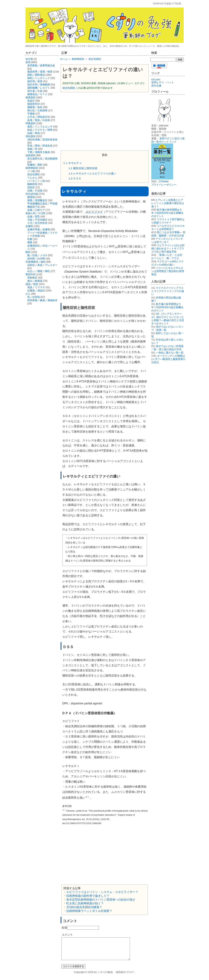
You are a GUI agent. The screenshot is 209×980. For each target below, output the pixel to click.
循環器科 (31, 97)
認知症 (31, 187)
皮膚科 (29, 226)
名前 (64, 928)
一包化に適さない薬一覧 (170, 353)
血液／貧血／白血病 (39, 120)
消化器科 (31, 136)
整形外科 (31, 274)
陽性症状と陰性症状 (83, 168)
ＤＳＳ (75, 178)
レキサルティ (73, 163)
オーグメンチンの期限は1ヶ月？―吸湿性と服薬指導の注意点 (168, 359)
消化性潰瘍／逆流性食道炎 (42, 140)
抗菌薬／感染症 (36, 291)
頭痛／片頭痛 (35, 191)
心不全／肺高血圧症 (39, 117)
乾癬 (30, 239)
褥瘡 (30, 242)
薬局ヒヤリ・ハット (163, 82)
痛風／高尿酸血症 (37, 200)
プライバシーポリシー (164, 185)
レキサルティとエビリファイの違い (92, 173)
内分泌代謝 (32, 194)
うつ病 (31, 171)
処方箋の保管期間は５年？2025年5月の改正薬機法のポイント (167, 213)
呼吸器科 (31, 123)
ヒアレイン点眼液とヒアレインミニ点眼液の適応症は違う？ (168, 203)
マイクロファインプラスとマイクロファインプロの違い (168, 291)
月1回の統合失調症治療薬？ (84, 907)
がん (28, 294)
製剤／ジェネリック (39, 78)
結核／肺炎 (34, 133)
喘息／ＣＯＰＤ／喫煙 (40, 130)
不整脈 (31, 114)
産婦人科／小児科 (36, 213)
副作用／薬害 (35, 81)
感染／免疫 (32, 284)
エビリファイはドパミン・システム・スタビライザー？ (102, 892)
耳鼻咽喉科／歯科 (36, 262)
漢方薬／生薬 (35, 91)
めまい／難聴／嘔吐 (39, 271)
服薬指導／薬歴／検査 (40, 72)
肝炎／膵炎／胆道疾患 (40, 146)
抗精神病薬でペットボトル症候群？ (89, 911)
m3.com (156, 79)
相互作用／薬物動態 (39, 84)
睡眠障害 (32, 184)
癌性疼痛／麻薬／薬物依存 (42, 300)
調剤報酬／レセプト (39, 88)
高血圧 (31, 101)
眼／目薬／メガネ (37, 255)
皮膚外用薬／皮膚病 (39, 229)
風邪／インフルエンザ (40, 127)
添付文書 (156, 86)
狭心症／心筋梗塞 (37, 110)
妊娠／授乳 (34, 216)
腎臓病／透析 (35, 165)
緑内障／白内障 (36, 259)
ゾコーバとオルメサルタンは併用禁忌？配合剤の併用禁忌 (168, 271)
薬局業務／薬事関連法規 (41, 65)
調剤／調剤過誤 (36, 75)
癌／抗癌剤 (34, 297)
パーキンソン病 (36, 181)
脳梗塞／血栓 (35, 107)
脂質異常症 (34, 104)
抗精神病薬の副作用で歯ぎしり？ (88, 896)
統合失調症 (69, 88)
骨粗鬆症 (32, 278)
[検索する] (163, 60)
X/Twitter (164, 181)
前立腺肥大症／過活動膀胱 (42, 159)
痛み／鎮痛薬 (35, 281)
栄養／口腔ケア (36, 210)
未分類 (29, 59)
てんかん (32, 178)
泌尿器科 (31, 155)
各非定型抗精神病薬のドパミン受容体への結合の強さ (101, 900)
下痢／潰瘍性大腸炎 (39, 152)
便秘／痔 (32, 149)
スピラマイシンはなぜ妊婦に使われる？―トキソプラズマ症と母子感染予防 (168, 248)
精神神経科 (32, 168)
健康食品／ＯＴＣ (37, 94)
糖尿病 (31, 197)
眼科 (28, 252)
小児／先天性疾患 (37, 223)
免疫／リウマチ (36, 287)
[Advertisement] (105, 121)
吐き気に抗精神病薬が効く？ (85, 903)
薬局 (28, 62)
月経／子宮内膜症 (37, 220)
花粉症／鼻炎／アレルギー (42, 265)
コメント (67, 935)
